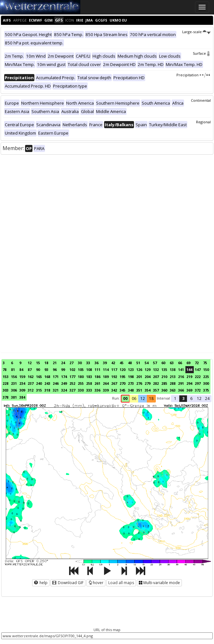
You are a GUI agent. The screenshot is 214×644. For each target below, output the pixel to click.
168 (47, 377)
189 (106, 377)
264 (106, 383)
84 (21, 369)
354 (147, 390)
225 (206, 377)
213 (173, 377)
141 (181, 369)
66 (180, 363)
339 (106, 390)
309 (22, 390)
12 (30, 363)
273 (131, 383)
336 (97, 390)
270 (122, 383)
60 (163, 363)
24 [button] (207, 398)
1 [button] (175, 398)
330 (81, 390)
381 (14, 397)
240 (39, 383)
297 (198, 383)
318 (47, 390)
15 (38, 363)
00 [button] (125, 398)
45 (121, 363)
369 (189, 390)
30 (80, 363)
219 (189, 377)
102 (72, 369)
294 (189, 383)
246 (56, 383)
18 (46, 363)
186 (97, 377)
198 (131, 377)
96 (55, 369)
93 (46, 369)
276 (139, 383)
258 (89, 383)
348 (131, 390)
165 (39, 377)
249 (64, 383)
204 (147, 377)
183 (89, 377)
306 (14, 390)
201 (139, 377)
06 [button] (134, 398)
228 (5, 383)
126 (139, 369)
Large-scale (196, 32)
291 (181, 383)
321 (56, 390)
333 (89, 390)
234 (22, 383)
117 (114, 369)
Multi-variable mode (159, 583)
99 (63, 369)
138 (173, 369)
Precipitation (194, 75)
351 (139, 390)
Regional (203, 122)
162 (31, 377)
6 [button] (191, 398)
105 (81, 369)
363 (173, 390)
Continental (201, 100)
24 (63, 363)
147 (198, 369)
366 (181, 390)
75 (205, 363)
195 (122, 377)
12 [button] (143, 398)
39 (105, 363)
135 (164, 369)
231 (14, 383)
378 (5, 397)
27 (71, 363)
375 (206, 390)
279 (147, 383)
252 (72, 383)
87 (30, 369)
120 (122, 369)
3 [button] (183, 398)
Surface (202, 53)
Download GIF (68, 583)
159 (22, 377)
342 (114, 390)
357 (156, 390)
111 (97, 369)
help (41, 583)
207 (156, 377)
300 (206, 383)
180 (81, 377)
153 (5, 377)
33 (88, 363)
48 (130, 363)
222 (198, 377)
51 (138, 363)
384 (22, 397)
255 (81, 383)
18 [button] (151, 398)
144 (189, 369)
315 (39, 390)
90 (38, 369)
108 (89, 369)
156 (14, 377)
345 (122, 390)
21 (55, 363)
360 (164, 390)
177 (72, 377)
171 (56, 377)
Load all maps (121, 583)
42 (113, 363)
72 (197, 363)
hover (96, 583)
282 (156, 383)
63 (172, 363)
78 (4, 369)
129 (147, 369)
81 (13, 369)
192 (114, 377)
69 (188, 363)
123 (131, 369)
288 (173, 383)
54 (147, 363)
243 (47, 383)
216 (181, 377)
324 (64, 390)
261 (97, 383)
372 (198, 390)
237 (31, 383)
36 (96, 363)
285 (164, 383)
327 (72, 390)
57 (155, 363)
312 (31, 390)
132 (156, 369)
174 (64, 377)
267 (114, 383)
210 (164, 377)
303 (5, 390)
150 (206, 369)
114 (106, 369)
